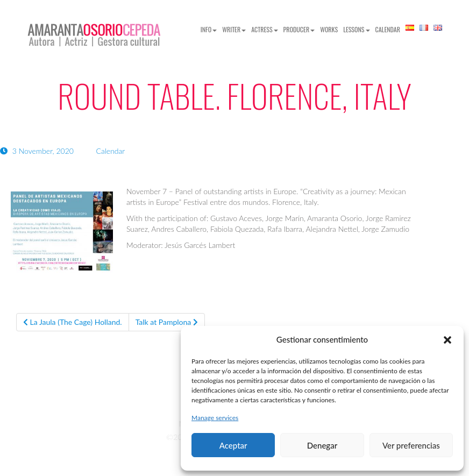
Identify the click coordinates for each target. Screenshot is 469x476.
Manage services (215, 418)
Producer (299, 29)
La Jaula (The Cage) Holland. (73, 322)
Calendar (388, 29)
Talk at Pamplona (167, 322)
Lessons (356, 29)
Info (209, 29)
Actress (264, 29)
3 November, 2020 (38, 151)
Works (329, 29)
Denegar (322, 445)
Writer (234, 29)
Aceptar (233, 445)
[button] (447, 340)
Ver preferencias (411, 445)
